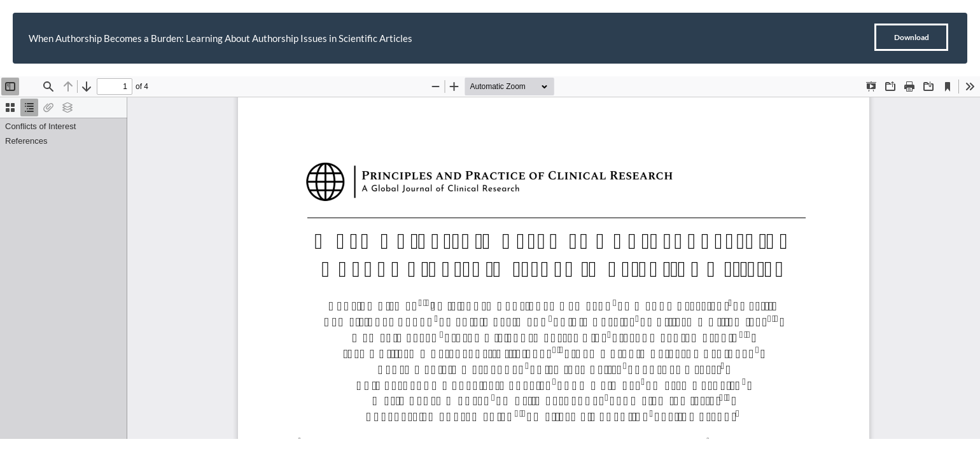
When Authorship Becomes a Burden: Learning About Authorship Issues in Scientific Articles (220, 38)
